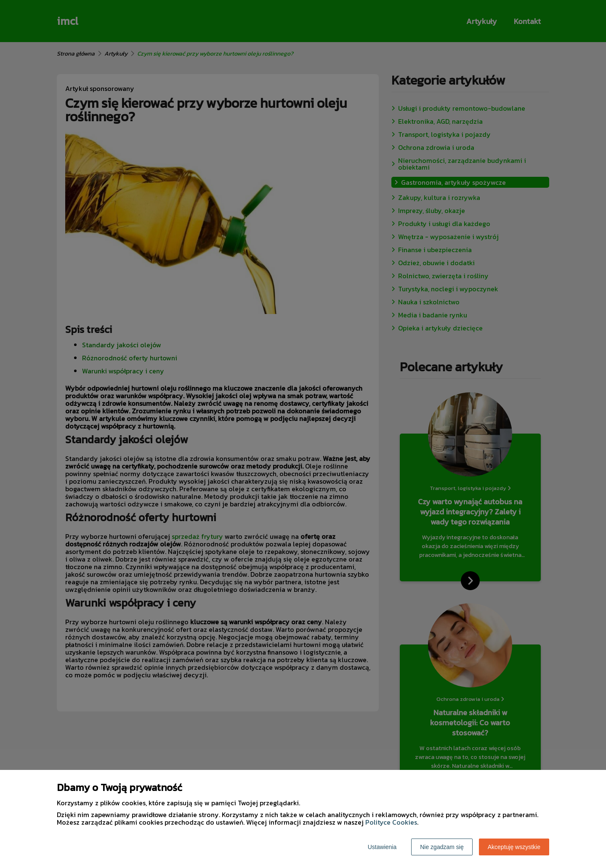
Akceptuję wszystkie (514, 847)
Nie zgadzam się (442, 847)
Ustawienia (382, 847)
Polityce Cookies (391, 822)
